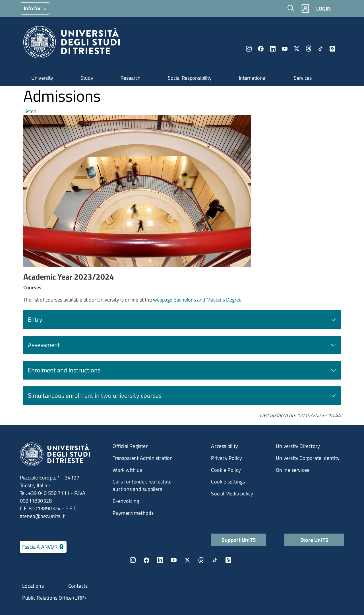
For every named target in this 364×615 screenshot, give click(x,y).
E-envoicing (126, 501)
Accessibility (225, 446)
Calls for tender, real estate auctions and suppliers (142, 485)
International (253, 78)
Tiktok (320, 49)
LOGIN (323, 8)
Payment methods (133, 513)
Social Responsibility (190, 78)
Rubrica (305, 8)
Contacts (78, 586)
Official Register (130, 446)
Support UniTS (239, 540)
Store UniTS (314, 540)
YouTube (285, 49)
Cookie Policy (226, 470)
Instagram (249, 49)
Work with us (127, 470)
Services (303, 78)
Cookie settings (228, 482)
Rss (332, 49)
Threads (309, 49)
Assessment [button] (44, 345)
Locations (33, 586)
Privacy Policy (227, 458)
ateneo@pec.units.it (42, 516)
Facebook (261, 49)
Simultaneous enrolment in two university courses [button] (95, 395)
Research (131, 78)
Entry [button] (35, 319)
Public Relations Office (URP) (54, 598)
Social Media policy (232, 494)
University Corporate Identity (308, 458)
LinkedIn (273, 49)
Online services (292, 470)
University (42, 78)
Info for (33, 8)
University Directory (298, 446)
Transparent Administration (143, 458)
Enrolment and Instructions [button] (64, 370)
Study (87, 78)
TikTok (215, 560)
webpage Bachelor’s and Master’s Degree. (198, 300)
